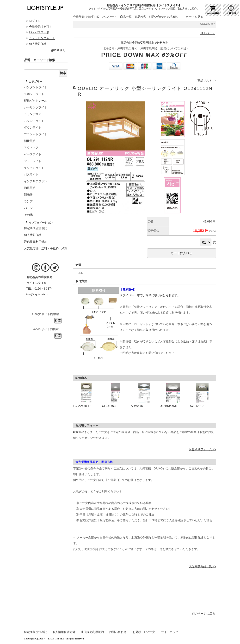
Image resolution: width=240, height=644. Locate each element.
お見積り (173, 17)
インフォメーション (41, 222)
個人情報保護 (38, 44)
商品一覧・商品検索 (133, 17)
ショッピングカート (42, 38)
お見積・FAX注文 (144, 632)
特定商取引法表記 (36, 632)
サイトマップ (170, 632)
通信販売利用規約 (92, 632)
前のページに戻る (203, 614)
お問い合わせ (157, 17)
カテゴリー (35, 82)
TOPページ (208, 33)
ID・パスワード (39, 32)
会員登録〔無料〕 (41, 27)
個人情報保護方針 (64, 632)
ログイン (35, 21)
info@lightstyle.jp (37, 294)
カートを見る (195, 17)
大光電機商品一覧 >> (202, 566)
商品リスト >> (207, 81)
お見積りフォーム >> (202, 449)
